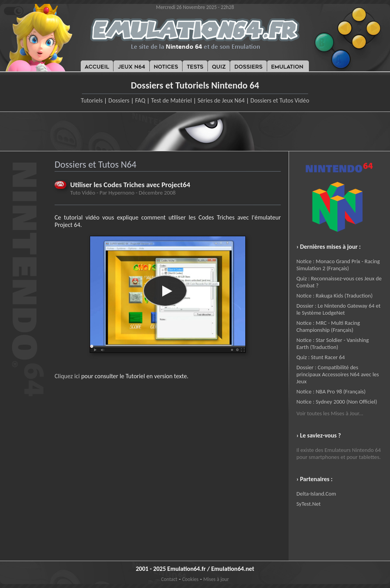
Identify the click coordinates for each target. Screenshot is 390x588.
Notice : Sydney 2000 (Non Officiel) (337, 402)
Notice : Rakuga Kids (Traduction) (334, 296)
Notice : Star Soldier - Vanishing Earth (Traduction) (333, 344)
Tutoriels (92, 100)
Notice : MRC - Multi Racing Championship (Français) (328, 326)
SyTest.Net (308, 504)
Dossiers (119, 100)
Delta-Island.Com (316, 494)
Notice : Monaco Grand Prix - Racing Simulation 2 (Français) (338, 265)
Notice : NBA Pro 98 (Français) (331, 391)
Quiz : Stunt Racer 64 (321, 357)
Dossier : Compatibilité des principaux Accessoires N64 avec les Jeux (338, 374)
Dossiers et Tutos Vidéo (280, 100)
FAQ (140, 100)
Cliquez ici (67, 376)
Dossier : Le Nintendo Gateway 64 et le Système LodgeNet (339, 309)
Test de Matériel (171, 100)
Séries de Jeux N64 (221, 100)
